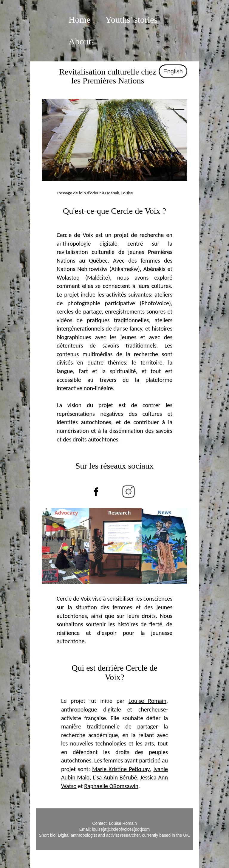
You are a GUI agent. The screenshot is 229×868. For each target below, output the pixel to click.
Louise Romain (147, 701)
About (81, 41)
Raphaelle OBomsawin (111, 786)
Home (79, 20)
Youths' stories (131, 20)
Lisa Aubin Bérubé (115, 777)
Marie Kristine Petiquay (121, 769)
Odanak (112, 193)
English (173, 71)
